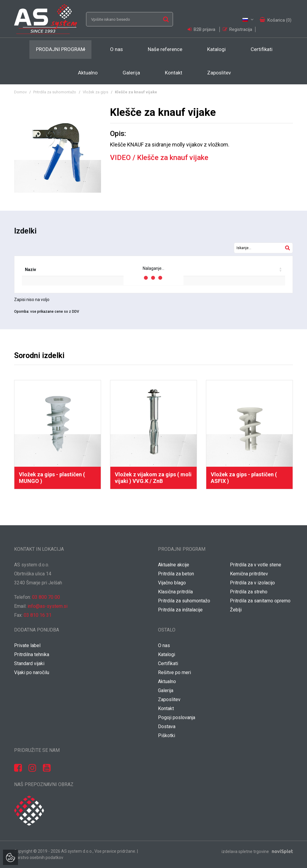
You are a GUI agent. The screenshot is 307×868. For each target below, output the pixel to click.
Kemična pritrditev (249, 574)
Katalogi (216, 49)
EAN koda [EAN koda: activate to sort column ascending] (85, 270)
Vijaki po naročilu (32, 672)
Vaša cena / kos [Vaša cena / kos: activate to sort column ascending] (226, 270)
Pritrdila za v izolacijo (252, 583)
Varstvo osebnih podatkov (39, 857)
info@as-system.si (48, 606)
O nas (116, 49)
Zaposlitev (219, 73)
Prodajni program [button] (60, 49)
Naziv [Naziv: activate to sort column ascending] (30, 270)
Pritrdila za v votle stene (256, 565)
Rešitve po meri (174, 672)
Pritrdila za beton (176, 574)
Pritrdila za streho (249, 592)
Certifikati (262, 49)
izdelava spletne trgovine (245, 851)
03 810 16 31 (38, 615)
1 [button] (147, 509)
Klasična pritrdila (175, 592)
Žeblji (236, 610)
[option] (58, 435)
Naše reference (165, 49)
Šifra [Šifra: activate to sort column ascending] (56, 270)
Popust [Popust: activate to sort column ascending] (187, 270)
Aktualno (88, 73)
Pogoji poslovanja (177, 717)
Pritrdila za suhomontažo (55, 92)
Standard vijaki (29, 663)
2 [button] (160, 509)
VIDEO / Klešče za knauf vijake (159, 158)
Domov (20, 92)
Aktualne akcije (174, 565)
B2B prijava (202, 29)
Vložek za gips (95, 92)
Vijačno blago (172, 583)
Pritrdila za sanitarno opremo (260, 601)
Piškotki (167, 735)
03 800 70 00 (46, 597)
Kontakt (174, 73)
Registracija (237, 29)
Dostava (167, 726)
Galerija (131, 73)
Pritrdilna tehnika (32, 654)
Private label (27, 645)
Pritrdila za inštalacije (180, 610)
